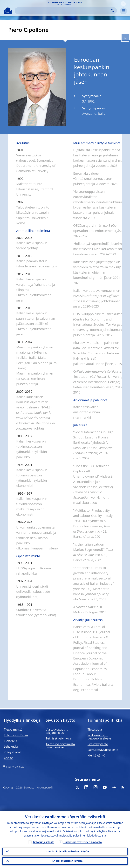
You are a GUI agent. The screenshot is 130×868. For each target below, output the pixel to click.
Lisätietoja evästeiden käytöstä (83, 842)
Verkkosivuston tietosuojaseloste (99, 737)
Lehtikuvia (11, 746)
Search (113, 11)
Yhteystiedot (12, 752)
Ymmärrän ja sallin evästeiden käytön (68, 851)
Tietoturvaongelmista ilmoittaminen (60, 746)
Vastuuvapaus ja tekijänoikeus (57, 731)
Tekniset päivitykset (59, 738)
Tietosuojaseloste (44, 842)
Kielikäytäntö (96, 755)
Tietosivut (11, 741)
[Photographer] (63, 123)
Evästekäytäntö (98, 744)
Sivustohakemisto (15, 767)
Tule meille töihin (16, 735)
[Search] (63, 11)
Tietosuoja (95, 729)
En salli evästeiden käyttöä (67, 861)
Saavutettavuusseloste (103, 750)
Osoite (8, 758)
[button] (123, 4)
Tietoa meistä (13, 729)
